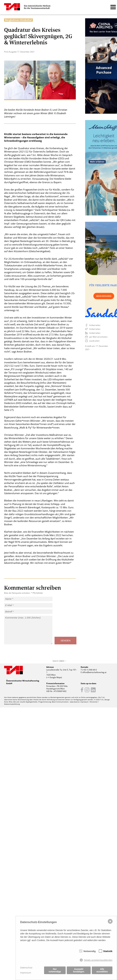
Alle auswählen (102, 970)
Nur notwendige (55, 970)
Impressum (26, 973)
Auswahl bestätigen (79, 970)
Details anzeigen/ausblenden (98, 960)
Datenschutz (26, 968)
